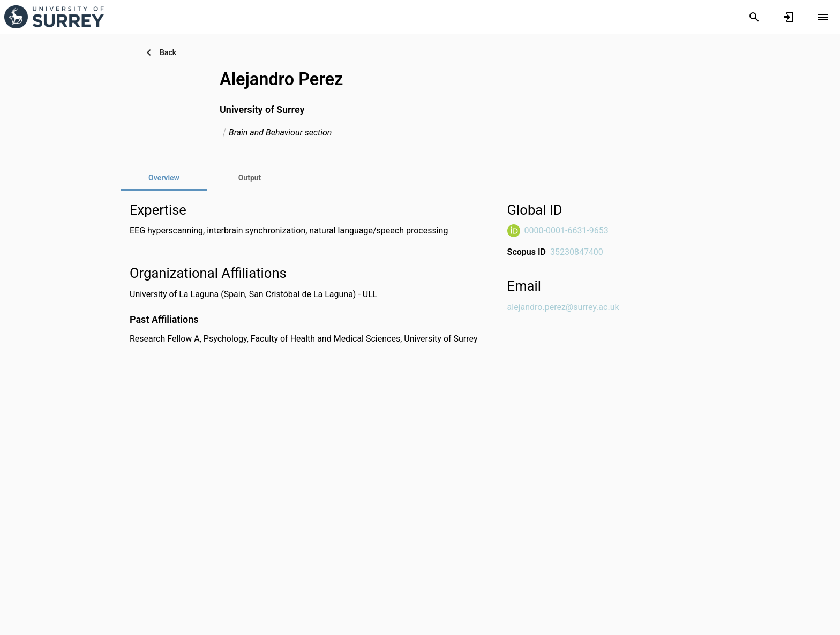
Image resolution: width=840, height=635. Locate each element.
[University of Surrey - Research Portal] (54, 17)
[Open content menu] (823, 17)
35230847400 (577, 252)
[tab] (250, 178)
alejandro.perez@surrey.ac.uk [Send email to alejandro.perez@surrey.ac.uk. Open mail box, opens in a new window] (563, 307)
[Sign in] (789, 17)
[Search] (754, 17)
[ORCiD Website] (514, 231)
